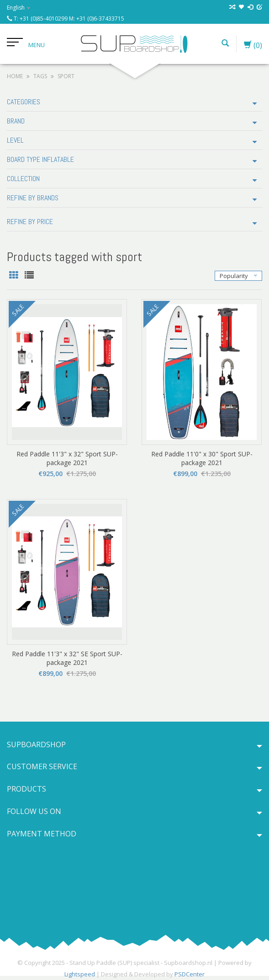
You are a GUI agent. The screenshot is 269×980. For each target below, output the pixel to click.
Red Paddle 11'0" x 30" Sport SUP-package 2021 (202, 458)
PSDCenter (190, 974)
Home (15, 76)
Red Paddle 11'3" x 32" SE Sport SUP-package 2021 (67, 658)
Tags (40, 76)
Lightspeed (80, 974)
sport (66, 76)
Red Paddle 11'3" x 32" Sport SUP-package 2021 (67, 458)
